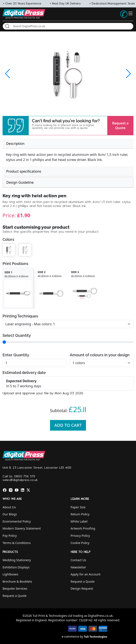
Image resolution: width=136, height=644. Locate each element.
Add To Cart (68, 425)
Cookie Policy (80, 543)
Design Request (82, 588)
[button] (16, 126)
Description (15, 144)
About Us (9, 507)
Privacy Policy (80, 536)
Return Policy (80, 514)
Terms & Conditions (17, 543)
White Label (79, 521)
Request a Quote (120, 125)
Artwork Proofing (83, 528)
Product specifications (24, 171)
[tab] (68, 144)
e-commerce (70, 636)
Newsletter (78, 567)
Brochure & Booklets (17, 581)
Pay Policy (10, 536)
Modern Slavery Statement (22, 528)
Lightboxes (10, 574)
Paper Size (78, 507)
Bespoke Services (15, 588)
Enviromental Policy (17, 521)
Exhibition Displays (16, 567)
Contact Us (78, 560)
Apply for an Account (86, 574)
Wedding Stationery (17, 560)
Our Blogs (10, 514)
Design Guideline (20, 182)
